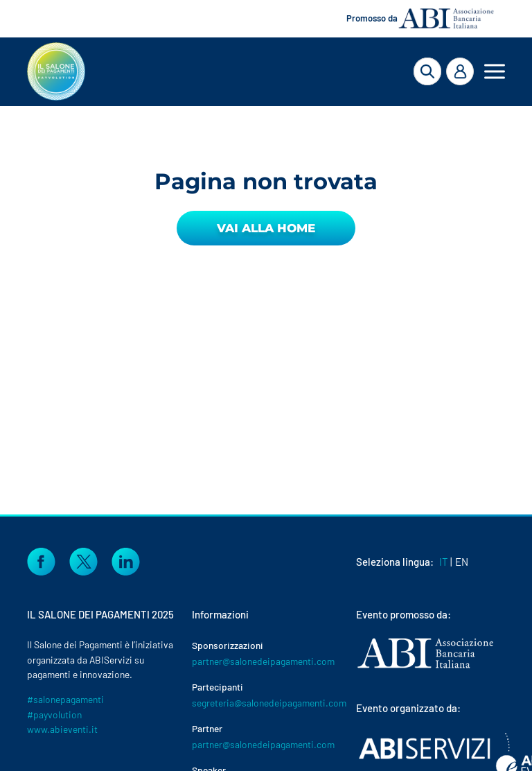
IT (444, 562)
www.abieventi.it (62, 729)
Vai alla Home (266, 228)
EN (462, 562)
